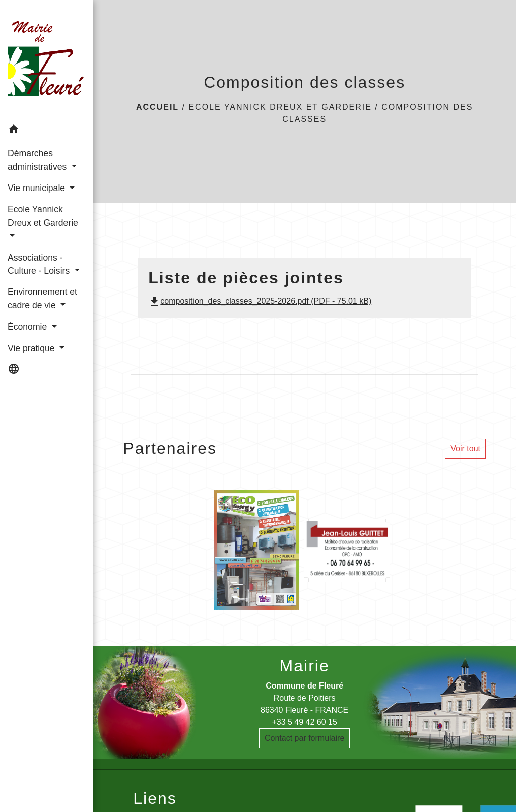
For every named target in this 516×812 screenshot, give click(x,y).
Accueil (157, 107)
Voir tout (465, 448)
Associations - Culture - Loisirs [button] (40, 264)
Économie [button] (28, 327)
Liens (155, 798)
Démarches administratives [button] (38, 160)
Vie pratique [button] (32, 348)
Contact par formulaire (304, 738)
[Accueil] (46, 59)
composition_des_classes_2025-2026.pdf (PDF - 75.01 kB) (260, 301)
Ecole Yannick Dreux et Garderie (280, 107)
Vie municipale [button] (38, 188)
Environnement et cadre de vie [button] (42, 298)
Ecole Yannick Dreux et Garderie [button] (43, 216)
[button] (46, 131)
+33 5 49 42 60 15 (304, 722)
